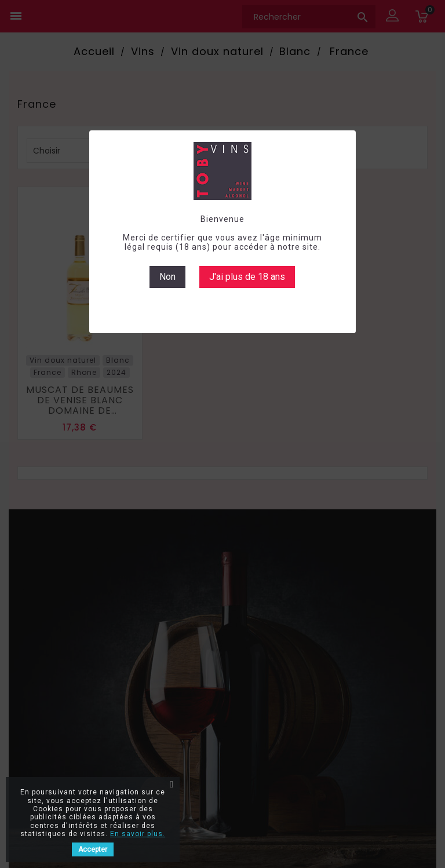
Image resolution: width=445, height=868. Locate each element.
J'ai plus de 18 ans (247, 277)
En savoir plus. (138, 834)
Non (167, 277)
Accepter (93, 849)
